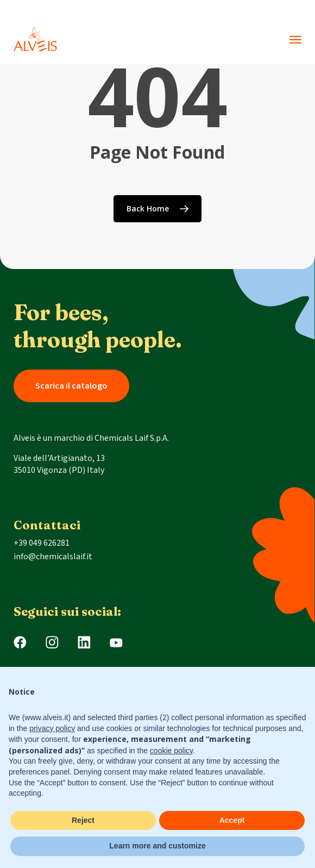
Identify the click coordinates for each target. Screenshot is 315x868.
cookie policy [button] (171, 751)
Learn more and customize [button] (157, 846)
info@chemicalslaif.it (53, 557)
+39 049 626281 (42, 543)
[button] (295, 40)
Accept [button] (232, 820)
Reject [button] (83, 820)
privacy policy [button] (52, 728)
